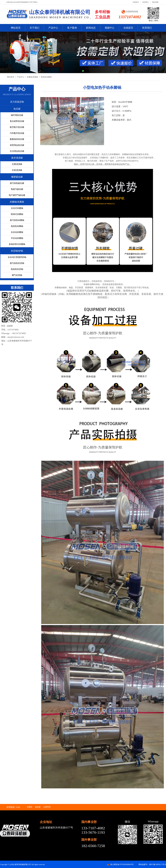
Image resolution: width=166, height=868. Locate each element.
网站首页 (16, 28)
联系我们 (146, 2)
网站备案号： (144, 864)
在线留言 (136, 2)
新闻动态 (91, 28)
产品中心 (53, 28)
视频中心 (110, 28)
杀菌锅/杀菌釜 (32, 77)
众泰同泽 (47, 807)
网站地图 (155, 2)
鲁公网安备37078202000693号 (122, 864)
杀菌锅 (29, 807)
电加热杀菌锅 (46, 77)
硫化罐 (38, 807)
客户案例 (72, 28)
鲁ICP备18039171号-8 (158, 864)
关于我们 (34, 28)
